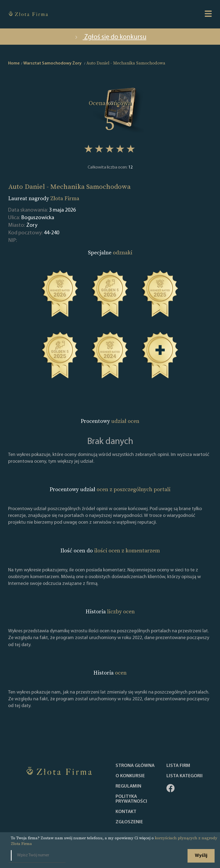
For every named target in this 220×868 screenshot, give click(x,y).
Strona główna (135, 766)
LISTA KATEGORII (185, 776)
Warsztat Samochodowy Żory (52, 63)
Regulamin (128, 786)
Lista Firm (178, 766)
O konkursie (130, 776)
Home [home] (14, 63)
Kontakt (126, 812)
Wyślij (201, 856)
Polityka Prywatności (131, 799)
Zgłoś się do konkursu (110, 37)
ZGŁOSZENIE (129, 822)
